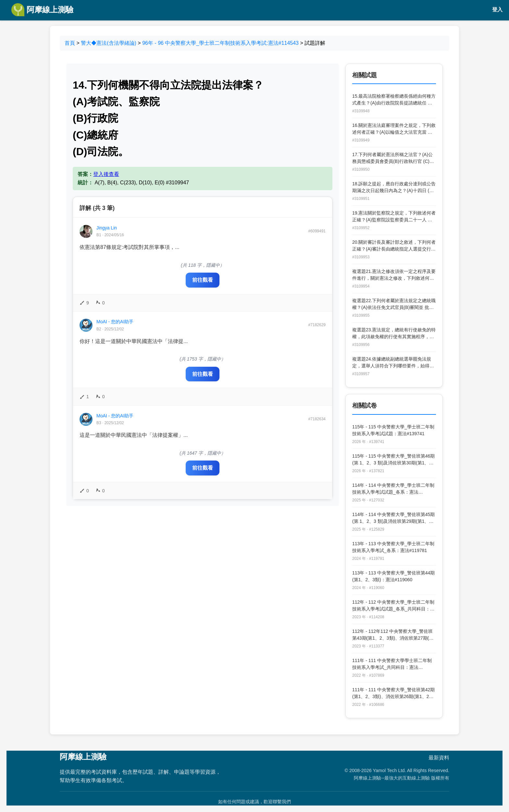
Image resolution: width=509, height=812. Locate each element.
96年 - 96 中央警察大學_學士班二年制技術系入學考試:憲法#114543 (220, 43)
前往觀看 (203, 280)
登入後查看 (106, 174)
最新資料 (439, 758)
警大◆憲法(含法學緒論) (109, 43)
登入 (497, 10)
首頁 (70, 43)
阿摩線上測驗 (42, 10)
